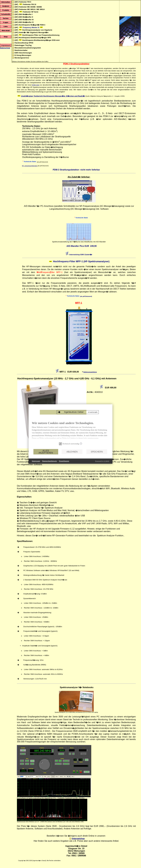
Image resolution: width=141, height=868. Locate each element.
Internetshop (78, 839)
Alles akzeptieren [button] (46, 452)
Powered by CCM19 (102, 461)
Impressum (36, 461)
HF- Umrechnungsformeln (30, 166)
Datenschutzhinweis (49, 461)
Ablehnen (72, 452)
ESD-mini (36, 85)
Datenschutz (5, 48)
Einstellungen (64, 461)
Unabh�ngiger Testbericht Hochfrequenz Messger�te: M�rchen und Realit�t (53, 96)
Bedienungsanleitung (90, 372)
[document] (70, 431)
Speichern (97, 452)
